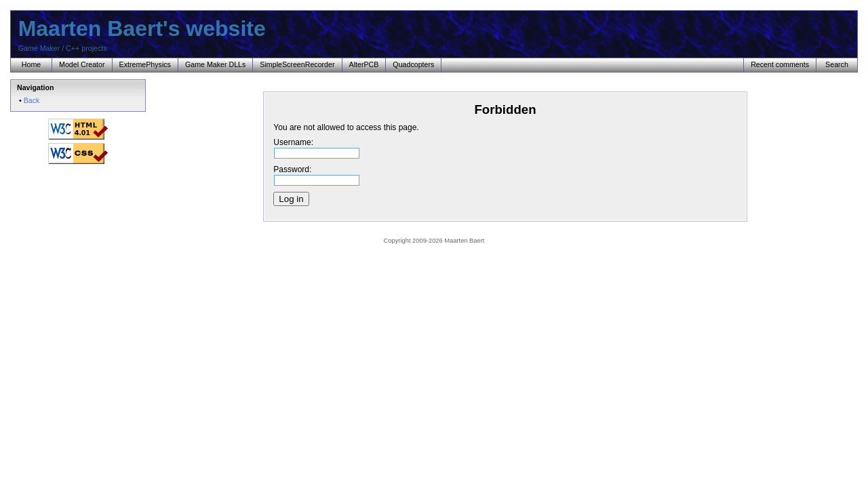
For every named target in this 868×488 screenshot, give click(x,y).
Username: (316, 147)
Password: (316, 174)
